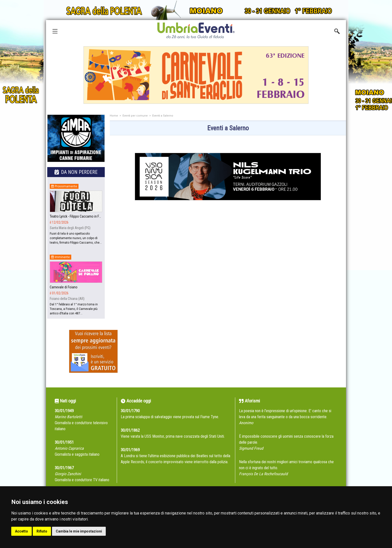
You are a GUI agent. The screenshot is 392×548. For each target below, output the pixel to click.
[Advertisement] (228, 257)
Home (114, 116)
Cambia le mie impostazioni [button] (79, 531)
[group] (196, 75)
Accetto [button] (21, 531)
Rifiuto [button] (42, 531)
